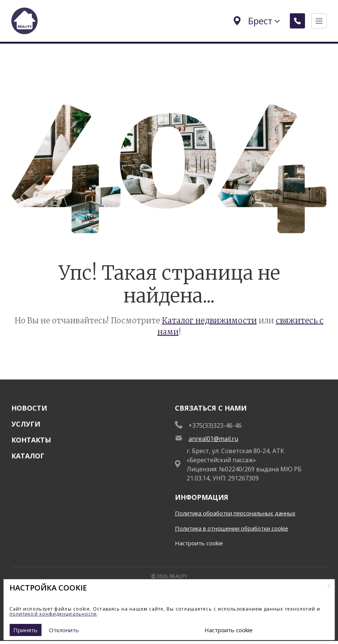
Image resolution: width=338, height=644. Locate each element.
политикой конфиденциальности (53, 614)
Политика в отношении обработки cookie (232, 528)
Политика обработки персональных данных (235, 513)
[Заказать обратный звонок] (296, 21)
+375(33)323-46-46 (215, 425)
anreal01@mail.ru (213, 439)
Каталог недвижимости (209, 320)
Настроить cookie (199, 543)
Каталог (28, 456)
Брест (256, 21)
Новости (29, 408)
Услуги (26, 424)
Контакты (31, 440)
